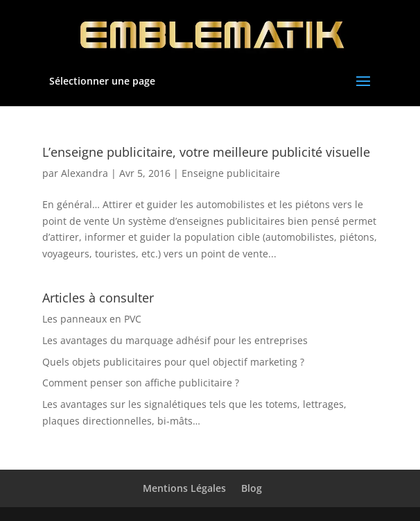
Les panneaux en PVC (92, 319)
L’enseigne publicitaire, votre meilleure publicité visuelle (206, 152)
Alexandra (85, 173)
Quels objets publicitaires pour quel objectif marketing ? (173, 362)
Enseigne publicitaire (231, 173)
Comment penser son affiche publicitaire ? (141, 383)
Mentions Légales (184, 488)
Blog (252, 488)
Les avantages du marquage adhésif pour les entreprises (175, 340)
